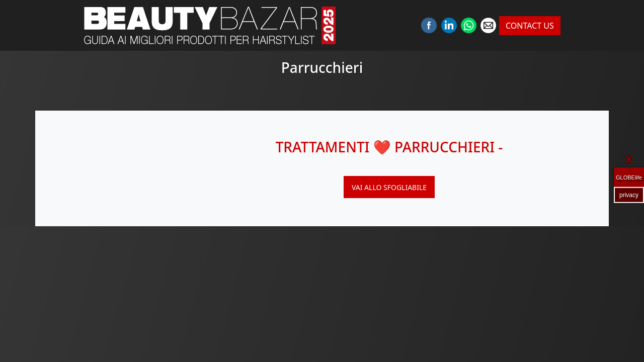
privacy (629, 195)
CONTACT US (530, 26)
